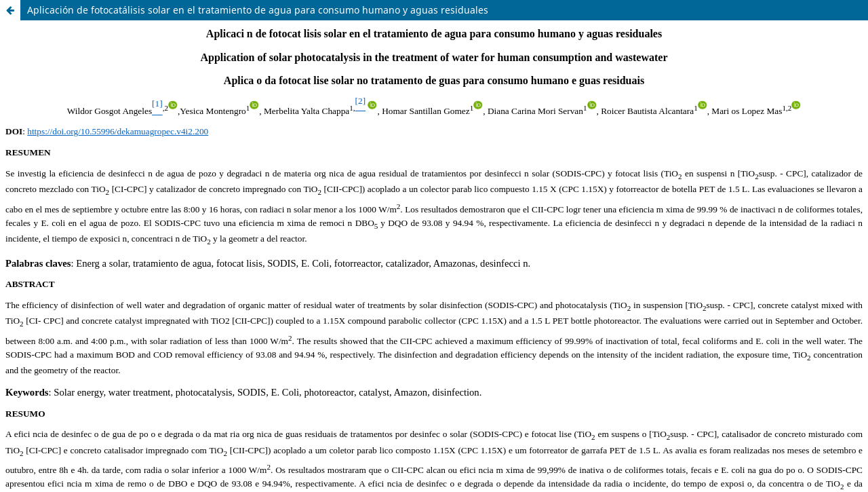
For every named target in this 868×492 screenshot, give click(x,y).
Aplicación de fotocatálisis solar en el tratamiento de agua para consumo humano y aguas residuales (258, 10)
